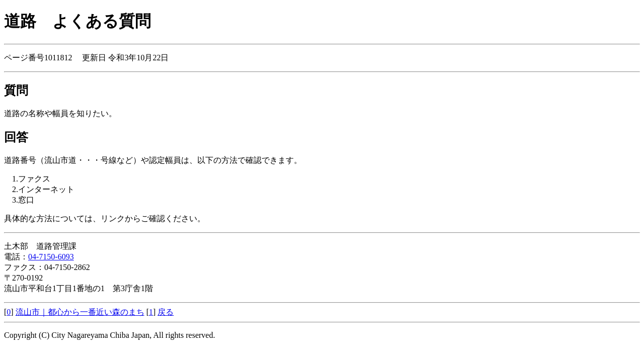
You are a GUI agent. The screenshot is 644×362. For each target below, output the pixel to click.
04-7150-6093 (51, 257)
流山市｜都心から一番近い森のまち (80, 312)
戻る (166, 312)
